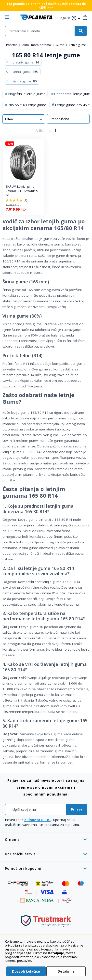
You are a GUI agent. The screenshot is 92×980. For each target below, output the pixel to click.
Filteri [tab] (9, 119)
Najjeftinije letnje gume (27, 94)
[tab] (46, 839)
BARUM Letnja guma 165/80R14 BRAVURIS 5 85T (22, 191)
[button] (65, 18)
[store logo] (36, 17)
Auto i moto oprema (37, 45)
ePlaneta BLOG (37, 820)
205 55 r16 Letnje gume (27, 105)
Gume (60, 45)
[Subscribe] (77, 809)
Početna (12, 45)
